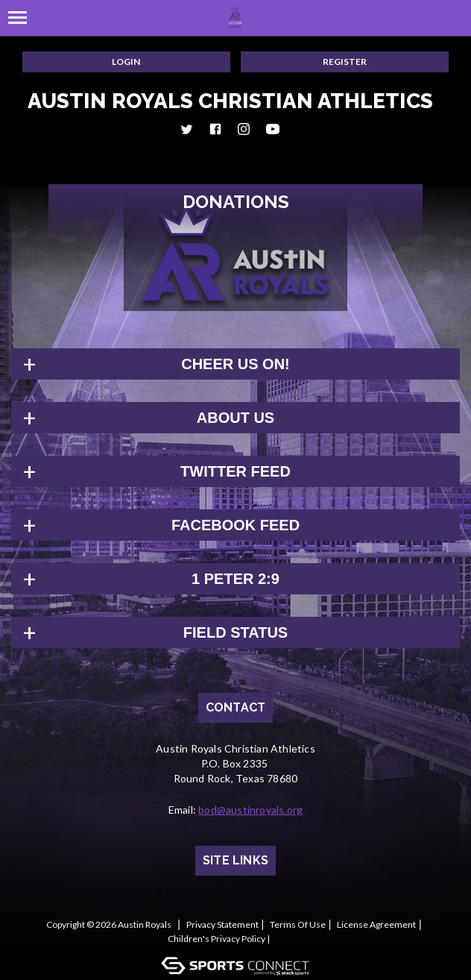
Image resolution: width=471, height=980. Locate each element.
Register (345, 62)
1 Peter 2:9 (235, 579)
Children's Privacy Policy (216, 939)
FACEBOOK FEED (235, 525)
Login (126, 62)
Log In (292, 939)
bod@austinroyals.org (250, 810)
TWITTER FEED (235, 471)
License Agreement (376, 924)
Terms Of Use (298, 924)
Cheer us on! (235, 364)
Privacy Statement (222, 924)
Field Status (235, 632)
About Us (235, 418)
